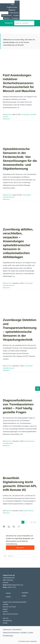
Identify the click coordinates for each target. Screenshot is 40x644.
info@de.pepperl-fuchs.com (15, 585)
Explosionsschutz (29, 441)
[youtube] (4, 527)
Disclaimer (17, 630)
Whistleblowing (7, 621)
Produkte (6, 604)
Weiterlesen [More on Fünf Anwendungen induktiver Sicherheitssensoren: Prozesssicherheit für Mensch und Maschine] (6, 119)
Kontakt (5, 623)
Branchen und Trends (9, 607)
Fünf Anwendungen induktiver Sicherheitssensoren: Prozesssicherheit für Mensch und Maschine (19, 83)
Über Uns (6, 618)
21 (32, 522)
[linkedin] (8, 527)
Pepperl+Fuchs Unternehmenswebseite (15, 602)
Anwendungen (26, 114)
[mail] (18, 527)
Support (5, 609)
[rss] (13, 527)
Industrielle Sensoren (9, 197)
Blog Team (8, 114)
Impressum (7, 630)
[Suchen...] (20, 556)
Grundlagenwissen (8, 443)
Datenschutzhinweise (11, 633)
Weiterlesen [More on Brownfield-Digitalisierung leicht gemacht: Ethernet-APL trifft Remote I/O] (6, 513)
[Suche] (5, 556)
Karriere (5, 612)
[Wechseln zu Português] (15, 18)
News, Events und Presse (11, 614)
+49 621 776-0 (12, 587)
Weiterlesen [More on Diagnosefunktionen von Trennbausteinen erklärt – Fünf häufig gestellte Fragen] (6, 446)
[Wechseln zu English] (16, 16)
